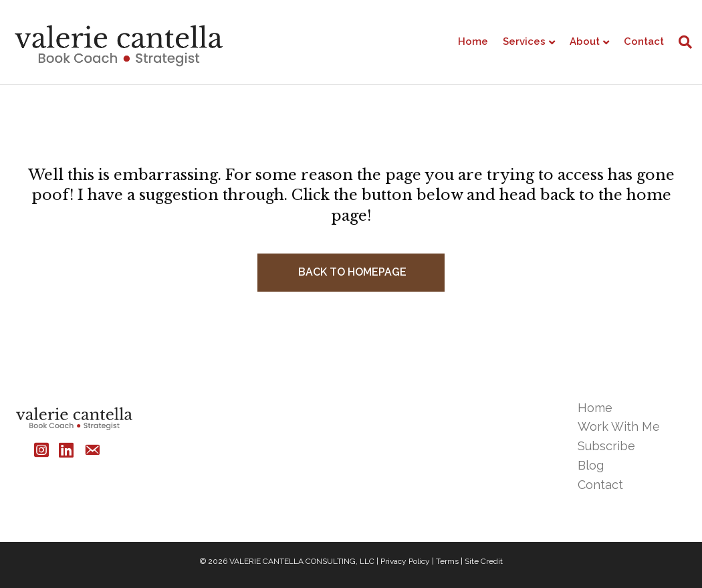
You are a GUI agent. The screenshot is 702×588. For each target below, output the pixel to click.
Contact (644, 41)
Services (524, 41)
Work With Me (619, 426)
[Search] (682, 42)
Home (473, 41)
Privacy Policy (405, 561)
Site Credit (484, 561)
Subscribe (606, 446)
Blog (591, 465)
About (585, 41)
